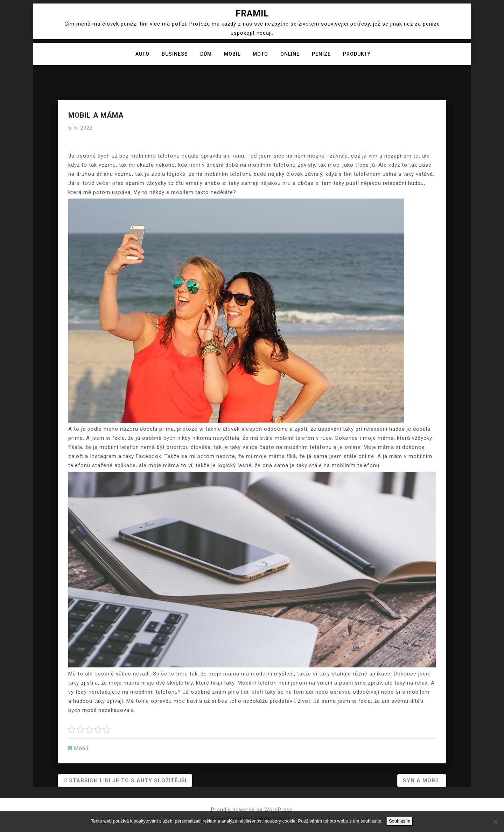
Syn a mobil (422, 781)
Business (175, 54)
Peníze (321, 54)
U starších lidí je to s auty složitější (125, 781)
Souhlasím (400, 821)
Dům (206, 54)
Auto (142, 54)
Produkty (357, 54)
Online (290, 54)
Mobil (232, 54)
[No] (495, 822)
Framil (252, 13)
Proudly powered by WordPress (252, 810)
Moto (260, 54)
